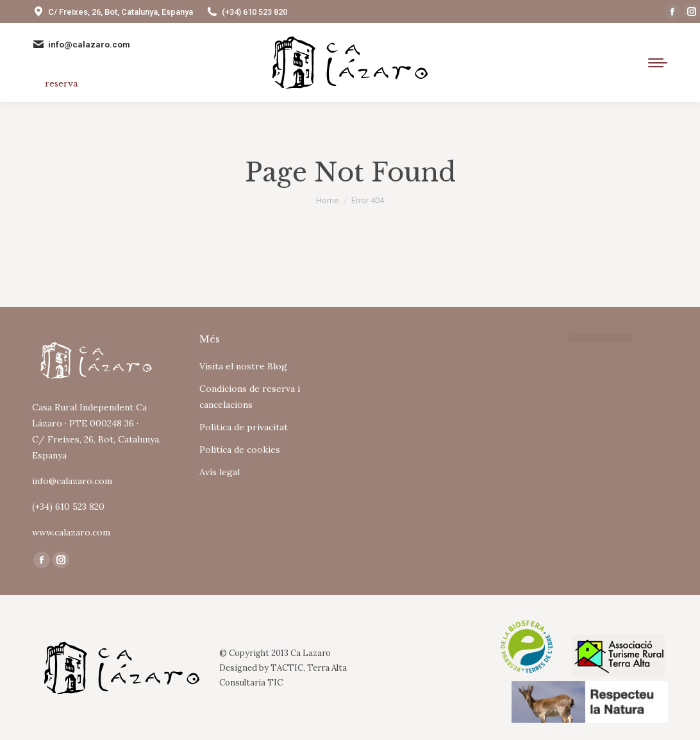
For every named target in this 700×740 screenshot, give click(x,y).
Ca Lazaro (311, 653)
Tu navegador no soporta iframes (434, 384)
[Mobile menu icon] (658, 63)
